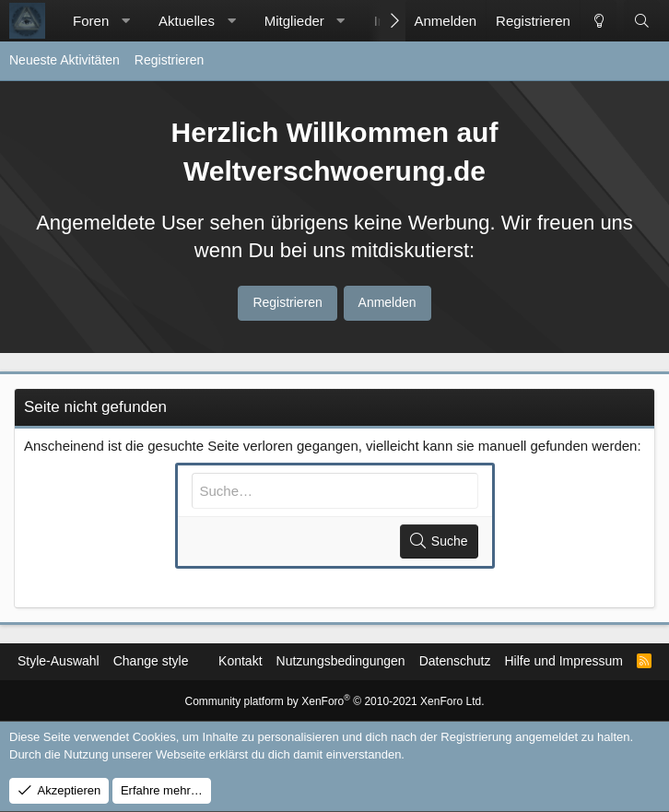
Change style (151, 661)
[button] (126, 21)
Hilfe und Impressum (563, 661)
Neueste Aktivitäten (65, 60)
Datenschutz (455, 661)
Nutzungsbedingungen (341, 661)
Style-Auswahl (59, 661)
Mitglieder (294, 21)
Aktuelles (187, 21)
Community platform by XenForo (335, 701)
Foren (91, 21)
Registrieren (169, 60)
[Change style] (598, 21)
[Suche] (642, 21)
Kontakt (240, 661)
